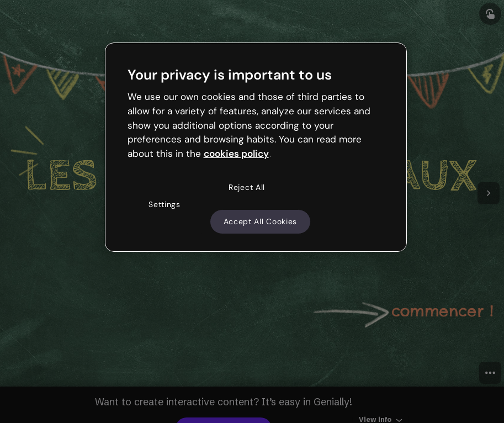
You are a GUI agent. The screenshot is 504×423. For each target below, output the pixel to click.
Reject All (247, 187)
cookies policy (236, 154)
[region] (256, 147)
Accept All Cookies (261, 221)
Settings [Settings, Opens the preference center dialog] (165, 204)
